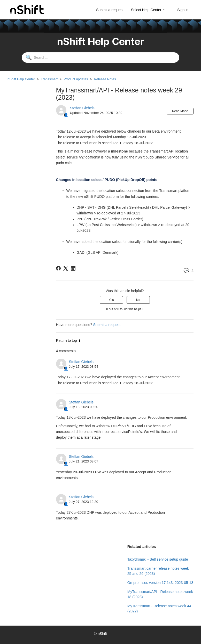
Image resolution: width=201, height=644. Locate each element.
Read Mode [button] (180, 111)
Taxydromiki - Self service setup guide (158, 559)
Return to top (69, 341)
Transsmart (49, 79)
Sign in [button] (183, 10)
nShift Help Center (21, 79)
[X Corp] (66, 268)
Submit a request (110, 10)
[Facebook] (58, 268)
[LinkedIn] (73, 268)
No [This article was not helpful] (138, 300)
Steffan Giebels (82, 108)
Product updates (76, 79)
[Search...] (100, 57)
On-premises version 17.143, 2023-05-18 (160, 583)
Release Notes (105, 79)
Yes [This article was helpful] (111, 300)
